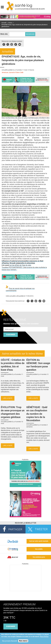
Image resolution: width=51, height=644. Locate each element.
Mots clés (4, 34)
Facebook (4, 44)
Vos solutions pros (39, 557)
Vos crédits (39, 549)
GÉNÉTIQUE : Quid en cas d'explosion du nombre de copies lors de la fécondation (37, 414)
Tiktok (16, 44)
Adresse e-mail (9, 326)
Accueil (4, 23)
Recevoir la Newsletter (26, 523)
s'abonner (11, 626)
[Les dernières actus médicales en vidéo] (25, 591)
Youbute (20, 44)
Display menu (2, 7)
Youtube (44, 301)
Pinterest (12, 44)
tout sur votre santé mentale (39, 541)
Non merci (23, 641)
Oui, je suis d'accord (9, 641)
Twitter (8, 44)
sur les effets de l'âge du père (20, 265)
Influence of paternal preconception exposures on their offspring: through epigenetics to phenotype (23, 262)
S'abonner (11, 335)
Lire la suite (8, 398)
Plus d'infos (44, 636)
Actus (10, 23)
